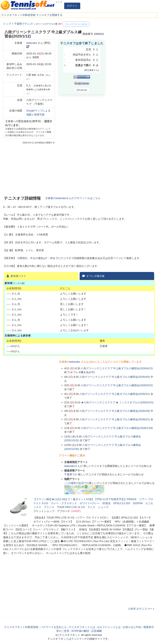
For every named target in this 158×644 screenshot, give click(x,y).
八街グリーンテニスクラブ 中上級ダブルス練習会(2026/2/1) (115, 419)
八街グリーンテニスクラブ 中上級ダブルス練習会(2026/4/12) (117, 368)
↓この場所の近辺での (77, 483)
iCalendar (82, 90)
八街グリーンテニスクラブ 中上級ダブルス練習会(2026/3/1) (115, 394)
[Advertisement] (132, 41)
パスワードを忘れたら (54, 627)
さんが (74, 466)
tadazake (32, 43)
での (71, 474)
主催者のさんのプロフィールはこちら (73, 198)
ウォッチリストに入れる (76, 24)
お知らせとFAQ (132, 627)
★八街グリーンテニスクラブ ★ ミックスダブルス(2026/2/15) (117, 402)
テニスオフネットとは (82, 627)
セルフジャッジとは (109, 627)
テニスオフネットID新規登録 (18, 15)
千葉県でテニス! (24, 24)
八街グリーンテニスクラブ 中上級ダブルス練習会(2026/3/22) (117, 385)
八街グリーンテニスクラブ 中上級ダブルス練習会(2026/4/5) (115, 377)
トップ (59, 2)
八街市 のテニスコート (141, 609)
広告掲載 (97, 631)
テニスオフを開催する (49, 15)
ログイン (72, 6)
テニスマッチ (79, 639)
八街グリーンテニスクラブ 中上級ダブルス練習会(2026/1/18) (117, 428)
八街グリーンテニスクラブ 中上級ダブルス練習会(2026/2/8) (115, 411)
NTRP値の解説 (80, 631)
